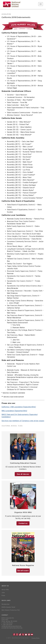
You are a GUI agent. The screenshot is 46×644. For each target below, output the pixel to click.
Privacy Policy (36, 638)
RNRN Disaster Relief (8, 607)
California (6, 426)
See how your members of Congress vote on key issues (23, 421)
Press (3, 596)
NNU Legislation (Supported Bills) (14, 411)
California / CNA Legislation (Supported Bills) (19, 407)
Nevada (14, 426)
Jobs (3, 593)
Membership (5, 604)
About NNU (5, 590)
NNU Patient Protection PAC (11, 610)
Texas (20, 426)
